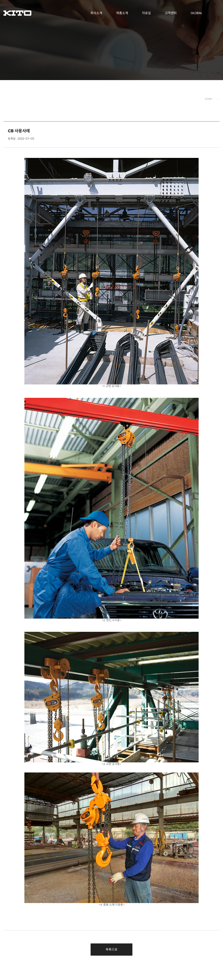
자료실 (146, 13)
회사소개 (96, 13)
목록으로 (111, 949)
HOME (208, 99)
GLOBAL (196, 13)
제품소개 (122, 13)
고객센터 (171, 13)
